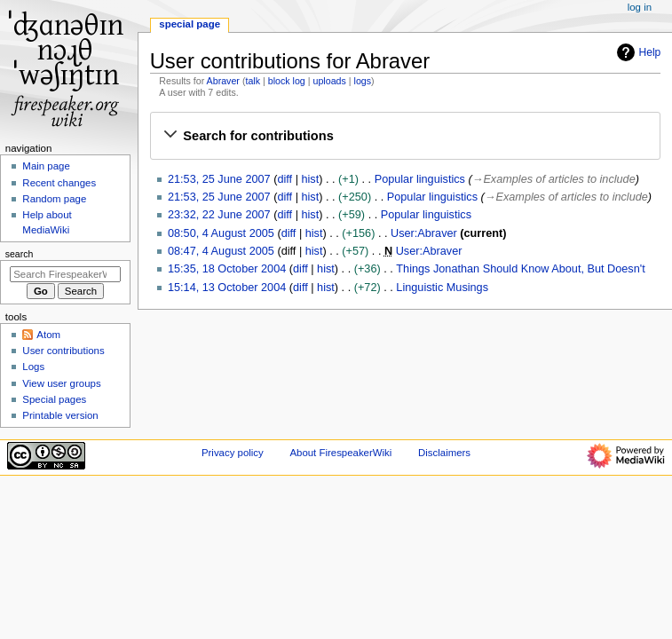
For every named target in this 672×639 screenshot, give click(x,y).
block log (287, 81)
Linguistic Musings (442, 288)
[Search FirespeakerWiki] (65, 274)
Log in (640, 7)
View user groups (61, 383)
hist (310, 179)
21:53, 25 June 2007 (219, 179)
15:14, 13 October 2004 (227, 288)
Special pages (54, 399)
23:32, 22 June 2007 (219, 215)
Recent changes (59, 183)
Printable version (60, 415)
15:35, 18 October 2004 (227, 269)
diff (285, 179)
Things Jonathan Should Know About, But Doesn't (520, 269)
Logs (33, 367)
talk (253, 81)
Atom (48, 335)
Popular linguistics (420, 179)
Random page (54, 199)
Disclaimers (444, 453)
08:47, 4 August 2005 (221, 251)
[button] (405, 136)
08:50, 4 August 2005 (221, 233)
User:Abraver (424, 233)
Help (637, 52)
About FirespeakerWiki (340, 453)
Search (20, 254)
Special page (190, 24)
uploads (330, 81)
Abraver (223, 81)
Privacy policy (233, 453)
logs (363, 81)
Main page (46, 166)
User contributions (63, 351)
